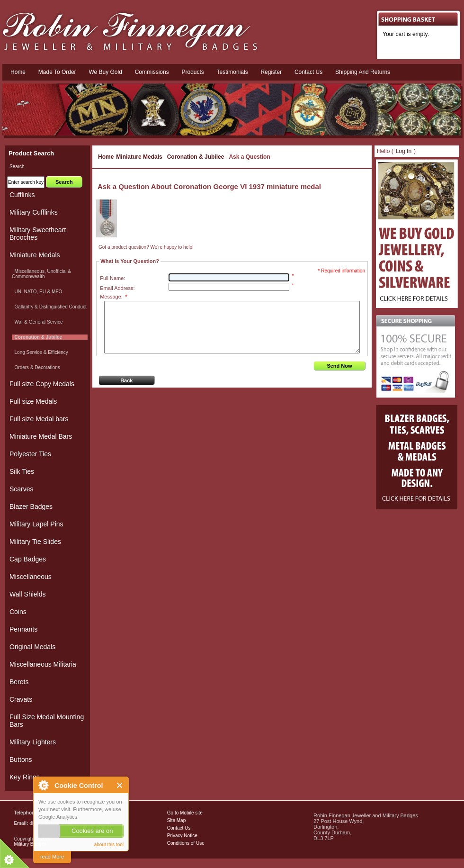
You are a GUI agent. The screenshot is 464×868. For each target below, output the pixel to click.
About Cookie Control (43, 785)
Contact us (308, 72)
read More (52, 857)
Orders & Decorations (36, 367)
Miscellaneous (31, 577)
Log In (404, 151)
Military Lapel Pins (36, 524)
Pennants (23, 629)
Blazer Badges (31, 506)
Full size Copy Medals (42, 384)
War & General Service (37, 322)
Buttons (21, 759)
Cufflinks (22, 195)
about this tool (109, 845)
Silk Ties (22, 471)
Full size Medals (33, 401)
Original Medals (32, 647)
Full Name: (112, 278)
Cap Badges (28, 559)
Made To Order (57, 72)
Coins (18, 612)
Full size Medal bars (39, 419)
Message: (113, 297)
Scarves (22, 489)
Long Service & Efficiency (40, 352)
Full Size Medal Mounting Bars (47, 721)
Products (192, 72)
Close (120, 785)
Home (18, 72)
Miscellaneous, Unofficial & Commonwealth (41, 274)
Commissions (152, 72)
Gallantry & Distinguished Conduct (49, 307)
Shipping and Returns (363, 72)
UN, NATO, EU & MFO (37, 292)
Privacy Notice (182, 836)
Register (271, 72)
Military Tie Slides (35, 542)
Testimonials (232, 72)
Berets (19, 682)
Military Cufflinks (34, 212)
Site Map (176, 820)
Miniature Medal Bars (41, 436)
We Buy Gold (105, 72)
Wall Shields (28, 594)
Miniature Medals (139, 157)
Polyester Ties (30, 454)
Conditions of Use (186, 843)
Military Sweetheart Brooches (38, 234)
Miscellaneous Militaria (43, 664)
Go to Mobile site (185, 813)
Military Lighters (33, 742)
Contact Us (179, 828)
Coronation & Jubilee (196, 157)
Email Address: (117, 288)
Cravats (21, 699)
